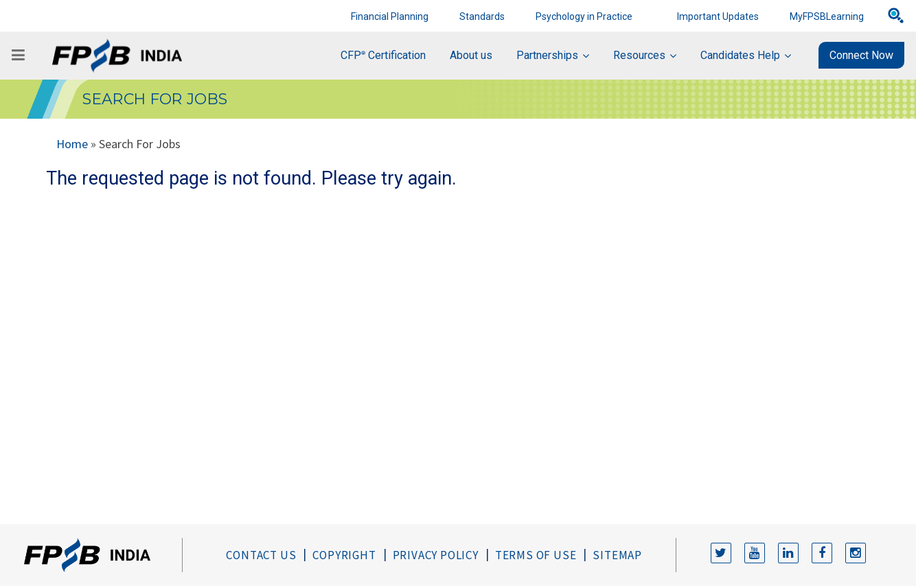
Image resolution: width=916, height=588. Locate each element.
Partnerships (547, 55)
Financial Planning (390, 16)
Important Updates (718, 16)
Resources (639, 55)
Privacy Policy (436, 555)
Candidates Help (740, 55)
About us (471, 55)
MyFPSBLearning (827, 16)
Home (72, 144)
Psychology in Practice (584, 16)
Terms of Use (536, 555)
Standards (482, 16)
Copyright (344, 555)
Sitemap (617, 555)
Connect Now (861, 55)
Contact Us (261, 555)
